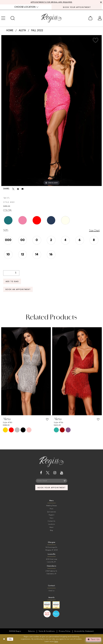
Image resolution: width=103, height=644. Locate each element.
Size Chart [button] (94, 231)
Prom (51, 509)
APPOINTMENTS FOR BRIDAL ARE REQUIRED (52, 2)
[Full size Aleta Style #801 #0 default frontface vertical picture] (51, 111)
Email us (52, 591)
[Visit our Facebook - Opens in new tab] (41, 473)
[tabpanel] (51, 111)
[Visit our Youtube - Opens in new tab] (62, 473)
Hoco (51, 518)
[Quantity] (11, 273)
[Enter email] (51, 481)
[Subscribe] (65, 481)
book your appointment (52, 488)
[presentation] (26, 371)
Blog (52, 530)
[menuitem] (26, 7)
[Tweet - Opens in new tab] (13, 189)
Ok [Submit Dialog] (10, 639)
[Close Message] (101, 2)
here (56, 641)
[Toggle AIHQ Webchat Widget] (93, 639)
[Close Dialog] (4, 639)
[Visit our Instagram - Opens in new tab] (55, 473)
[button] (90, 18)
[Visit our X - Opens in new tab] (48, 473)
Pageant (51, 515)
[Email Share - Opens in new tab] (23, 189)
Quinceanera (52, 512)
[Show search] (13, 18)
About (51, 527)
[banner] (51, 18)
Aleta (22, 31)
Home (10, 31)
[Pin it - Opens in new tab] (18, 189)
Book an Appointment (18, 290)
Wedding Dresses (52, 506)
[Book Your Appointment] (77, 7)
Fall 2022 (37, 31)
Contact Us (51, 521)
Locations (51, 524)
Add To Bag (12, 282)
